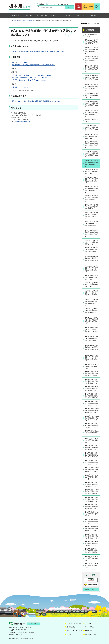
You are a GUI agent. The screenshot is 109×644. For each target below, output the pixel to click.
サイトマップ (70, 634)
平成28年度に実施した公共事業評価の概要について (92, 433)
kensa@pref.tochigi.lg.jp (23, 122)
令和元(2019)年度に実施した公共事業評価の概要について (92, 285)
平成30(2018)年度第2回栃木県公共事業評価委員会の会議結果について (92, 349)
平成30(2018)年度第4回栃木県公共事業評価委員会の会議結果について (92, 330)
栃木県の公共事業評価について (92, 36)
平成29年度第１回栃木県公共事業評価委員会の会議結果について (92, 396)
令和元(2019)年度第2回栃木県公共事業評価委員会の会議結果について (92, 321)
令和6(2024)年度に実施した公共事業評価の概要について (92, 96)
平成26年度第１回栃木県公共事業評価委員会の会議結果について (92, 507)
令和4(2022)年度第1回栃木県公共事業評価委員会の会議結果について (92, 199)
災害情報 (85, 7)
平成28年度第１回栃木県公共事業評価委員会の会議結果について (92, 403)
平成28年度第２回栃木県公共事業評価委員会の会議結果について (92, 411)
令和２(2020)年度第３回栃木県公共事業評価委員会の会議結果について (92, 250)
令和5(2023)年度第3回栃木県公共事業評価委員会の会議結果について (92, 145)
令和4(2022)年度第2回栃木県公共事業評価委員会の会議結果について (92, 189)
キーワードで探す (39, 7)
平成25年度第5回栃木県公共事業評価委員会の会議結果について (92, 521)
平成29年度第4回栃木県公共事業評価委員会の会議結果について (92, 388)
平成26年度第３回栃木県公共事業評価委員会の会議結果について (92, 492)
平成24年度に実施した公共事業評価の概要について (92, 558)
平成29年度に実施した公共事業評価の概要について (92, 366)
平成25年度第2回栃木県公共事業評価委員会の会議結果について (92, 543)
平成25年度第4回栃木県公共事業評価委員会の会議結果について (92, 529)
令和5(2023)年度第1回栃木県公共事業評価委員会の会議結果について (92, 163)
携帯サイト (88, 623)
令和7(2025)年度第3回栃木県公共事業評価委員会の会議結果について (92, 69)
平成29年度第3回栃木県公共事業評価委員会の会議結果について (92, 381)
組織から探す (97, 7)
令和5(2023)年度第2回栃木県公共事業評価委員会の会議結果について (92, 154)
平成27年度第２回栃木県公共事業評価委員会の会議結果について (92, 462)
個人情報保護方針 (71, 627)
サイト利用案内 (89, 627)
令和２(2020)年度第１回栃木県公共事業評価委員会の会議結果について (92, 269)
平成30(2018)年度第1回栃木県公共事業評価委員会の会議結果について (92, 339)
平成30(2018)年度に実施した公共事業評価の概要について (92, 277)
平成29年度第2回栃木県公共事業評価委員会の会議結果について (92, 374)
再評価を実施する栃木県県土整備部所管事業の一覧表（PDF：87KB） (33, 65)
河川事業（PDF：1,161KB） (21, 87)
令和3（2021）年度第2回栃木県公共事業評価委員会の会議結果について (92, 225)
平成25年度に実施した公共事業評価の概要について (92, 514)
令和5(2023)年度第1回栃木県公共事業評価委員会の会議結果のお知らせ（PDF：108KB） (39, 52)
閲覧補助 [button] (41, 4)
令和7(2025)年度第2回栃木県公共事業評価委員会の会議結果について (92, 78)
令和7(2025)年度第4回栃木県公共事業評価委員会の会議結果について (92, 60)
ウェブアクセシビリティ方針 (74, 631)
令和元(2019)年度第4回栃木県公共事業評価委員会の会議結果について (92, 302)
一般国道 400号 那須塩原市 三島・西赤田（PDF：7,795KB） (32, 75)
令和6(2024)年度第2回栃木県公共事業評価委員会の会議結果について (92, 113)
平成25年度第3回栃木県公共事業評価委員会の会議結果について (92, 536)
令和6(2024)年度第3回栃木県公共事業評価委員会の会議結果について (92, 104)
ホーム (11, 20)
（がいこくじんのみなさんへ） (58, 4)
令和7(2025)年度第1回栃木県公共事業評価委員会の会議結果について (92, 87)
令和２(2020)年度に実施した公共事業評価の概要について (92, 242)
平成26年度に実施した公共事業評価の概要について (92, 477)
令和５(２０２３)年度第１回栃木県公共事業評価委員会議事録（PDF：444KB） (36, 101)
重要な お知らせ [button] (79, 7)
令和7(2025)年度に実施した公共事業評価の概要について (92, 42)
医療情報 (91, 7)
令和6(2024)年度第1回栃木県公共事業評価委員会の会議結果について (92, 128)
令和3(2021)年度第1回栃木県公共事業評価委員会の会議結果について (92, 234)
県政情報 (17, 20)
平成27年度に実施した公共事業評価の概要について (92, 440)
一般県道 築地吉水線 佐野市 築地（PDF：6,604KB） (29, 80)
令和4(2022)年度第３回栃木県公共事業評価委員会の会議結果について (92, 180)
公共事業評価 (30, 20)
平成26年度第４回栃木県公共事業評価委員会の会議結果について (92, 484)
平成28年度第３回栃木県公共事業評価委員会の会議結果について (92, 418)
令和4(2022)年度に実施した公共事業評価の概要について (92, 172)
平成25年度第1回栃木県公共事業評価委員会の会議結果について (92, 551)
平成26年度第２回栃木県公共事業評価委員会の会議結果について (92, 499)
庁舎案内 (34, 624)
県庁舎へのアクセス (91, 634)
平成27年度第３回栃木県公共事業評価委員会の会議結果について (92, 455)
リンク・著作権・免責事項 (74, 623)
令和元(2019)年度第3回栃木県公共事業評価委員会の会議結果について (92, 293)
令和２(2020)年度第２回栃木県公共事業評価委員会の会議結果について (92, 260)
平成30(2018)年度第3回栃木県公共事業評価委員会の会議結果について (92, 358)
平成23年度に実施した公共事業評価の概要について (92, 566)
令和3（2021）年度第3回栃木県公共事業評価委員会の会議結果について (92, 215)
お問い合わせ (89, 631)
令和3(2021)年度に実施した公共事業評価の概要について (92, 207)
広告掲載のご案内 (90, 589)
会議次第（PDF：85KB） (20, 63)
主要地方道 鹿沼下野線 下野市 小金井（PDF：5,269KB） (31, 78)
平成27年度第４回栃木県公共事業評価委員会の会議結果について (92, 448)
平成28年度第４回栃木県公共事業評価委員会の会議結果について (92, 425)
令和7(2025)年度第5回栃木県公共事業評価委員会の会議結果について (92, 50)
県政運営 (23, 20)
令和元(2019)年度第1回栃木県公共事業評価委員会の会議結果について (92, 312)
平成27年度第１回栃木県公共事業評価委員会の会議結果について (92, 470)
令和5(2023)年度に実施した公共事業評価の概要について (92, 136)
